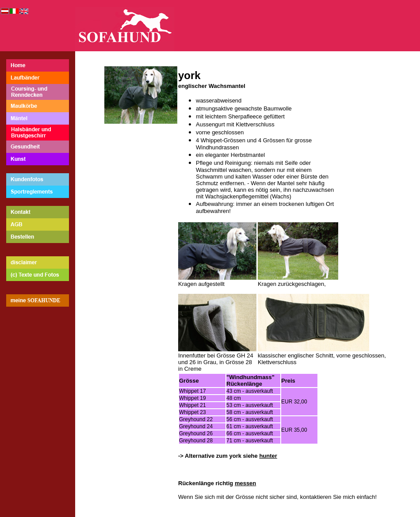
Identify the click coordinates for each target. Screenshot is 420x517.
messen (245, 483)
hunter (268, 456)
